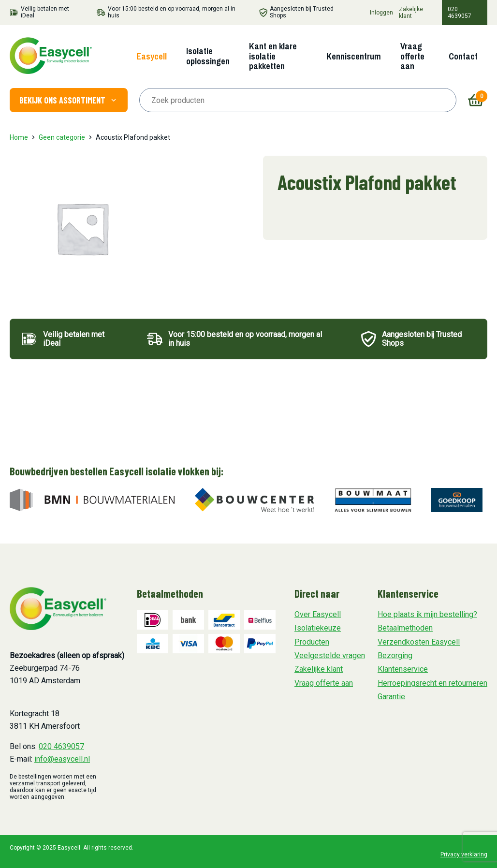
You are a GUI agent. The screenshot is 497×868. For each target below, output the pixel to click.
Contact (463, 56)
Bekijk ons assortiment (69, 100)
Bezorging (395, 655)
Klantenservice (403, 669)
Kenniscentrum (354, 56)
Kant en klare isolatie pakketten (273, 56)
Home (19, 137)
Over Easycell (318, 614)
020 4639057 (460, 13)
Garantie (391, 697)
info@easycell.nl (62, 759)
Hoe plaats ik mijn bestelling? (427, 614)
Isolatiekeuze (318, 628)
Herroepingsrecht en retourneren (432, 683)
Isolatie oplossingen (208, 56)
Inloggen (381, 13)
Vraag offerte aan (412, 56)
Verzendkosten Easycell (419, 642)
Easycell (152, 56)
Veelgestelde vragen (330, 655)
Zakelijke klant (411, 13)
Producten (312, 642)
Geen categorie (62, 137)
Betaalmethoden (405, 628)
